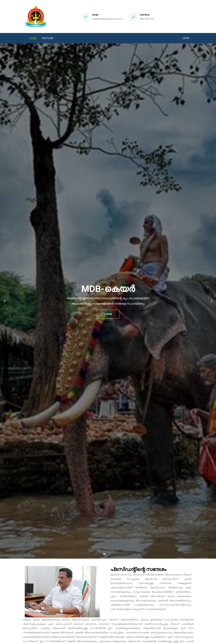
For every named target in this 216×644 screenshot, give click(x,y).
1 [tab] (104, 554)
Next (211, 301)
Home (33, 38)
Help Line (48, 38)
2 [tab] (108, 554)
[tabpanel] (108, 301)
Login (186, 38)
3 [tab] (112, 554)
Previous (4, 301)
